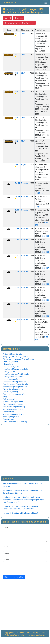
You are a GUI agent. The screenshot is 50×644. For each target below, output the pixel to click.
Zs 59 (17, 240)
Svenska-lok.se (9, 2)
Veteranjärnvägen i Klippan (14, 409)
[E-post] (25, 560)
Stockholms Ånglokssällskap (14, 407)
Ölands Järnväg (9, 419)
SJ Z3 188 (45, 284)
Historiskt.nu (8, 364)
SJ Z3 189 (45, 300)
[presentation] (19, 568)
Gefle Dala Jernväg (10, 362)
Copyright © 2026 (11, 632)
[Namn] (25, 553)
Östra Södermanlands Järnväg (15, 422)
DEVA (23, 33)
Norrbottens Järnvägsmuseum (15, 387)
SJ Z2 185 (45, 236)
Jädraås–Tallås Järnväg (12, 367)
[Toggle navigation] (46, 3)
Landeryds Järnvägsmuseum (14, 382)
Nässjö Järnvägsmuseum (13, 389)
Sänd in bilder (18, 577)
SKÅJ (5, 397)
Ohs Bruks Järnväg (10, 392)
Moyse (24, 165)
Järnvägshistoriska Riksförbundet (16, 374)
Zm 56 (17, 197)
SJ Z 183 (40, 207)
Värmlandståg (9, 412)
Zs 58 (17, 229)
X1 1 (17, 34)
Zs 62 (17, 287)
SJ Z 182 (40, 193)
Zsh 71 (17, 320)
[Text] (25, 534)
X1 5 (17, 118)
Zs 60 (17, 256)
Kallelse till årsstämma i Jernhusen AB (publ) (20, 513)
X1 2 (17, 55)
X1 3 (17, 74)
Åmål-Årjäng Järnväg (11, 417)
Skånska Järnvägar (10, 399)
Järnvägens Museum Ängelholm (16, 369)
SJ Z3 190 (45, 316)
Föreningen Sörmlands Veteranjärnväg (18, 359)
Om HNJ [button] (8, 18)
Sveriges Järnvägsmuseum (14, 404)
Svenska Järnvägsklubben (13, 402)
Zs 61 (17, 272)
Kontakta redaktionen (37, 635)
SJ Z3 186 (45, 252)
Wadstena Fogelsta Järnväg (14, 414)
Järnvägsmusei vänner (12, 372)
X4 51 (17, 165)
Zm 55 (17, 183)
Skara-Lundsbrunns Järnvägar (15, 394)
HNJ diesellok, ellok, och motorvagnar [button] (19, 23)
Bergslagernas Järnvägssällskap (16, 356)
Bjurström (25, 183)
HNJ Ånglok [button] (18, 18)
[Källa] (25, 547)
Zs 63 (17, 303)
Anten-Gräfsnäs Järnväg (12, 354)
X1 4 (17, 92)
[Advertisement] (24, 450)
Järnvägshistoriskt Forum (13, 377)
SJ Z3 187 (45, 268)
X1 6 (17, 142)
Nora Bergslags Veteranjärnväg (15, 384)
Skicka (7, 577)
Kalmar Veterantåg (11, 379)
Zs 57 (17, 211)
